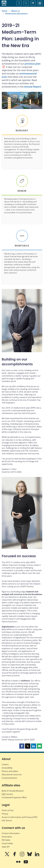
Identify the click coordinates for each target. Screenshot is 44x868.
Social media (7, 843)
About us (15, 11)
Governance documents (16, 14)
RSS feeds (6, 840)
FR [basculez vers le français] (33, 3)
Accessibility (7, 768)
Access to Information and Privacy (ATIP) (20, 817)
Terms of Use (8, 810)
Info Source (7, 820)
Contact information (11, 833)
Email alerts (7, 837)
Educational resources (12, 775)
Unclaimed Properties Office (14, 797)
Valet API (6, 847)
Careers (5, 764)
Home (5, 11)
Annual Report (33, 87)
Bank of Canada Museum (13, 791)
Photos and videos (10, 771)
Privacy (5, 814)
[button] (22, 746)
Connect (7, 794)
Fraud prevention (9, 778)
